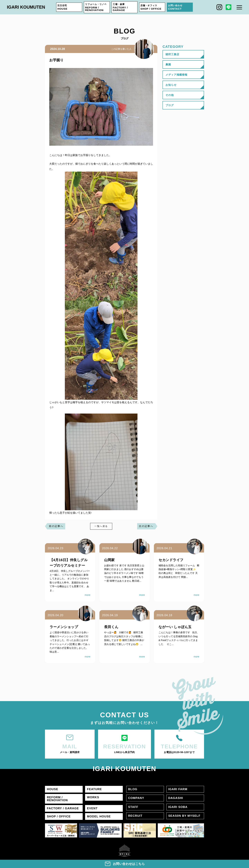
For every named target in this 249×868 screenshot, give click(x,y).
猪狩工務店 (172, 54)
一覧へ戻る (101, 526)
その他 (170, 95)
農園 (168, 64)
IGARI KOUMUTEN (26, 7)
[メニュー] (239, 7)
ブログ (170, 105)
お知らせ (171, 85)
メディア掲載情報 (176, 75)
